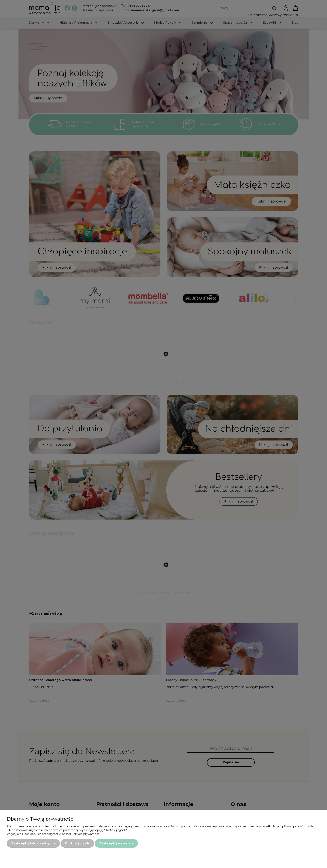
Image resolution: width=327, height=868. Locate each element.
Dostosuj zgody (77, 843)
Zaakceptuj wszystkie (116, 843)
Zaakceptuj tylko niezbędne (33, 843)
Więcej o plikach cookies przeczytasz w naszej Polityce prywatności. (54, 834)
